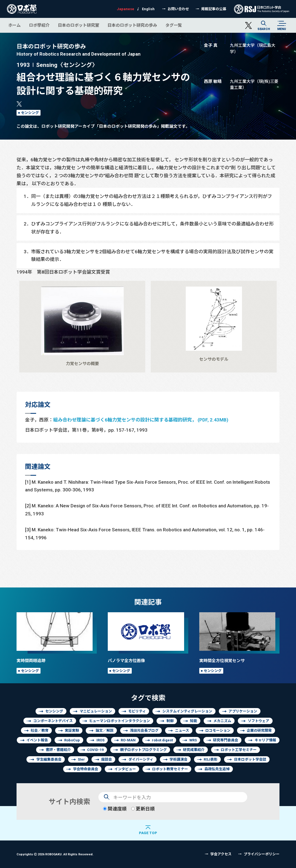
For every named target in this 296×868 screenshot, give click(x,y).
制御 (170, 721)
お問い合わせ (178, 9)
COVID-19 (95, 750)
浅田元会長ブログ (144, 730)
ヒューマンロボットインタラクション (119, 721)
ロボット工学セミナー (239, 750)
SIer (81, 759)
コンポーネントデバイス (53, 721)
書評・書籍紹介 (58, 750)
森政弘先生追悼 (217, 769)
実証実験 (72, 730)
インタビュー (125, 769)
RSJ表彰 (211, 759)
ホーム (14, 25)
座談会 (107, 759)
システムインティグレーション (187, 711)
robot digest (162, 740)
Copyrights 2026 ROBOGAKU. (55, 854)
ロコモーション (218, 730)
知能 (193, 721)
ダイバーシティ (141, 759)
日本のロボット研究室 (79, 25)
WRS (193, 740)
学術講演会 (178, 759)
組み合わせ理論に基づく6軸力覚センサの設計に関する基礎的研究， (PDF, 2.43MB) (141, 420)
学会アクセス (221, 854)
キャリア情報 (265, 740)
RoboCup (72, 740)
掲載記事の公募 (214, 9)
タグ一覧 (174, 25)
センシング (30, 113)
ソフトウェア (259, 721)
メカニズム (222, 721)
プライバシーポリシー (262, 854)
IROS (100, 740)
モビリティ (137, 711)
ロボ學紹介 (39, 25)
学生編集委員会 (49, 759)
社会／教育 (40, 730)
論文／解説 (105, 730)
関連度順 (115, 809)
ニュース (182, 730)
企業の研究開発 (259, 730)
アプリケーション (243, 711)
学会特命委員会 (86, 769)
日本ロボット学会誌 (250, 759)
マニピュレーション (96, 711)
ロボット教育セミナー (170, 769)
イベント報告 (37, 740)
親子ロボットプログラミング (143, 750)
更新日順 (143, 809)
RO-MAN (128, 740)
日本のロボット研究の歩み (132, 25)
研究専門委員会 (226, 740)
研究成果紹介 (194, 750)
